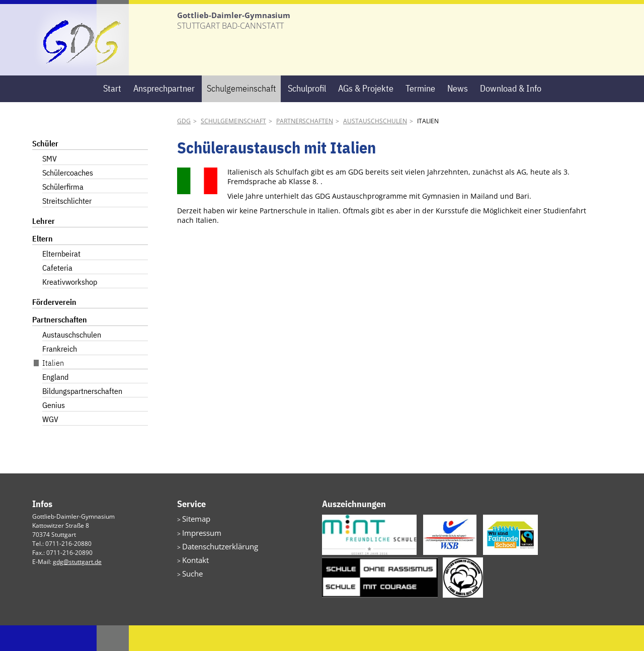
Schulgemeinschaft (241, 114)
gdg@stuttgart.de (77, 587)
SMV (50, 184)
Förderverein (54, 328)
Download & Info (511, 114)
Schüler (45, 169)
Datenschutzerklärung (213, 568)
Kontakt (193, 580)
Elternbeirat (61, 279)
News (458, 114)
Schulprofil (307, 114)
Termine (420, 114)
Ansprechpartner (164, 114)
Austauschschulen (375, 147)
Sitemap (194, 544)
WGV (50, 445)
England (55, 402)
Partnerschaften (305, 147)
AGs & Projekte (366, 114)
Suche (191, 592)
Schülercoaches (68, 198)
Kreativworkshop (70, 307)
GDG (184, 147)
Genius (54, 431)
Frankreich (60, 374)
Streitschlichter (67, 226)
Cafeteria (57, 293)
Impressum (198, 556)
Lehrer (44, 247)
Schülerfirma (63, 212)
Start (112, 114)
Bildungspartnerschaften (82, 417)
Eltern (43, 264)
